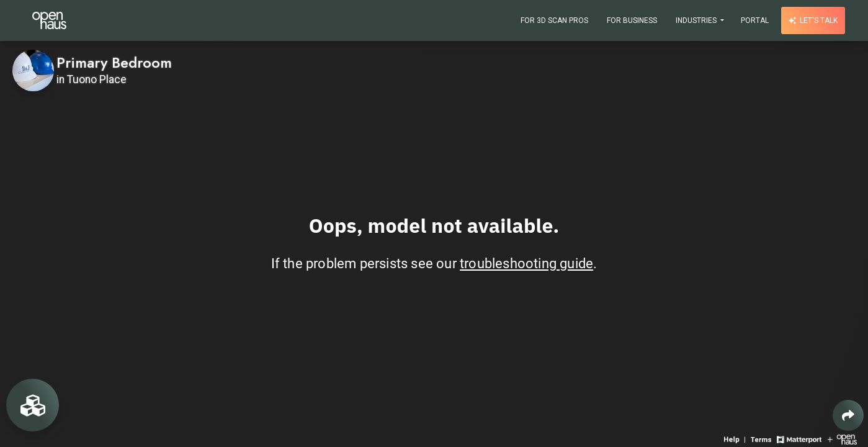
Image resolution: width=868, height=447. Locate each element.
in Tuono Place (92, 79)
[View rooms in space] (33, 405)
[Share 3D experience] (848, 415)
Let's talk (813, 20)
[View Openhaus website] (842, 439)
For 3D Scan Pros (554, 20)
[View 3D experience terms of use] (762, 439)
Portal (755, 20)
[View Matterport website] (799, 439)
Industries (697, 20)
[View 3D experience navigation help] (736, 439)
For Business (632, 20)
